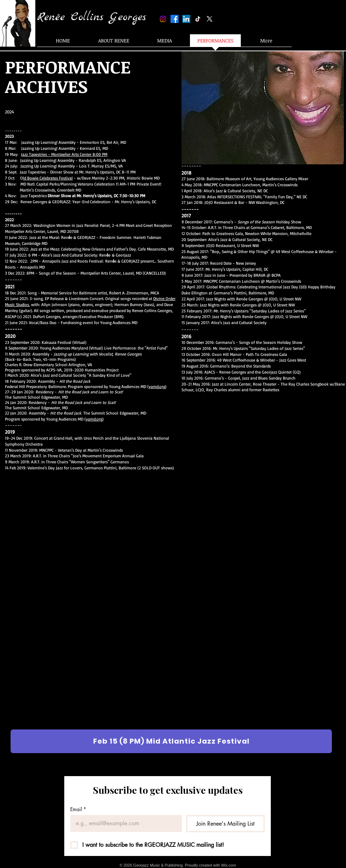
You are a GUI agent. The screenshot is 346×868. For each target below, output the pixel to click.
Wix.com (228, 865)
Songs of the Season (58, 273)
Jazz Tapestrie (83, 196)
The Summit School (22, 397)
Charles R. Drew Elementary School (37, 365)
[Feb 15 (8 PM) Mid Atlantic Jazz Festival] (171, 741)
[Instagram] (163, 19)
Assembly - (87, 354)
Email (78, 809)
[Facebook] (175, 19)
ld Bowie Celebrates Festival (48, 178)
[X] (210, 19)
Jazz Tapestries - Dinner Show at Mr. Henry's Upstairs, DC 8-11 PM (78, 172)
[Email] (124, 823)
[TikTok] (198, 19)
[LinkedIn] (186, 19)
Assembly (65, 381)
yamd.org (157, 386)
